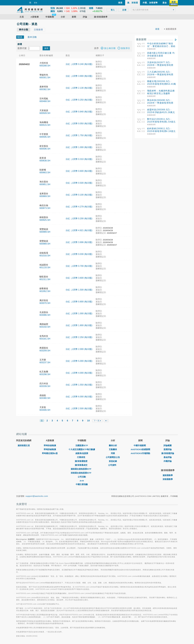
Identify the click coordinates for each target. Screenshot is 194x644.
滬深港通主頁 (24, 445)
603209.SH (45, 351)
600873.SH (45, 208)
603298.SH (45, 374)
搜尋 (46, 48)
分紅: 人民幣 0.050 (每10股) (79, 124)
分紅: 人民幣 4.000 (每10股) (79, 373)
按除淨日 (124, 49)
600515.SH (45, 125)
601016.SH (45, 256)
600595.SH (45, 137)
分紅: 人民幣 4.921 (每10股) (79, 230)
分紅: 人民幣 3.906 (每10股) (79, 242)
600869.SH (45, 196)
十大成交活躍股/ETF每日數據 (82, 449)
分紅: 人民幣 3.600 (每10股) (79, 278)
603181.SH (45, 339)
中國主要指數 (82, 484)
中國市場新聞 (140, 445)
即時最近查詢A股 (50, 453)
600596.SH (45, 149)
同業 (113, 453)
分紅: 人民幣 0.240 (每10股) (79, 64)
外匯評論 (168, 461)
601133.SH (45, 267)
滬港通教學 (168, 475)
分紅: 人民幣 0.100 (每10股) (79, 195)
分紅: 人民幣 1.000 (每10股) (79, 147)
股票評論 (168, 449)
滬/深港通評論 (168, 453)
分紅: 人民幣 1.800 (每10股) (79, 325)
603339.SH (45, 386)
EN (36, 3)
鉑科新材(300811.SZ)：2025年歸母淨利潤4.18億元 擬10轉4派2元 (161, 131)
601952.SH (45, 291)
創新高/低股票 (82, 453)
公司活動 (82, 477)
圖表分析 (113, 445)
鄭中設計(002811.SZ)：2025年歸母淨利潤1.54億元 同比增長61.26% (161, 122)
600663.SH (45, 173)
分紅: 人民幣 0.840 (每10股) (79, 112)
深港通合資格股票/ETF (82, 473)
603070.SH (45, 303)
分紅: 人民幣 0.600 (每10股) (79, 171)
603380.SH (45, 398)
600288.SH (45, 66)
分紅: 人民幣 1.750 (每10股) (79, 135)
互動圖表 (113, 449)
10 (89, 421)
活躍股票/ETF (82, 445)
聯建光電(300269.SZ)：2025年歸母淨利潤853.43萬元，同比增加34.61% (162, 84)
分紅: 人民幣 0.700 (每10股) (79, 266)
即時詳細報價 (50, 449)
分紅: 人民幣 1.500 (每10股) (79, 290)
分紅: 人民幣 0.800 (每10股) (79, 302)
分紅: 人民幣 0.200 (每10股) (79, 219)
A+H (82, 481)
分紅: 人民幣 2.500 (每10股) (79, 408)
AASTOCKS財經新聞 (140, 449)
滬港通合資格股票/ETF (82, 469)
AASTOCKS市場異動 (140, 453)
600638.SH (45, 161)
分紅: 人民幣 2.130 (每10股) (79, 88)
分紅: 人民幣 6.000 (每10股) (79, 397)
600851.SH (45, 184)
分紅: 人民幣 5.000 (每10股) (79, 361)
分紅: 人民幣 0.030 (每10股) (79, 254)
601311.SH (45, 279)
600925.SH (45, 220)
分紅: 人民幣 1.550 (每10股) (79, 385)
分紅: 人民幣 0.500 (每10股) (79, 183)
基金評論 (168, 457)
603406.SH (45, 410)
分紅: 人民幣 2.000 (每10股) (79, 349)
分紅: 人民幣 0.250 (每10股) (79, 100)
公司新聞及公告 (113, 457)
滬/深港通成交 (82, 465)
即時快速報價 (50, 445)
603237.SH (45, 362)
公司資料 (113, 465)
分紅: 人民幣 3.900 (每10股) (79, 76)
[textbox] (153, 10)
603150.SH (45, 327)
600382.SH (45, 89)
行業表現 (82, 457)
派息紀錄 (113, 461)
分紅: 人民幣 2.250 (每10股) (79, 337)
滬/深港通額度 (82, 461)
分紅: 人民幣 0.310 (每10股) (79, 159)
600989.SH (45, 232)
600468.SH (45, 101)
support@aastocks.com (37, 496)
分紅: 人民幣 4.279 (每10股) (79, 207)
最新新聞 (141, 40)
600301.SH (45, 78)
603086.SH (45, 315)
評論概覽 (168, 445)
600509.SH (45, 113)
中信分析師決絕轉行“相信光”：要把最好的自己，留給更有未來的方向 (161, 46)
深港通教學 (168, 479)
